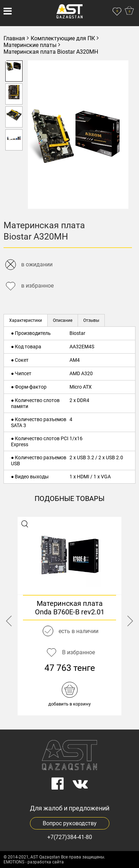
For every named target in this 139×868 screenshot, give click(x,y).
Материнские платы (30, 45)
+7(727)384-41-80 (70, 837)
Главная (14, 38)
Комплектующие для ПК (63, 38)
